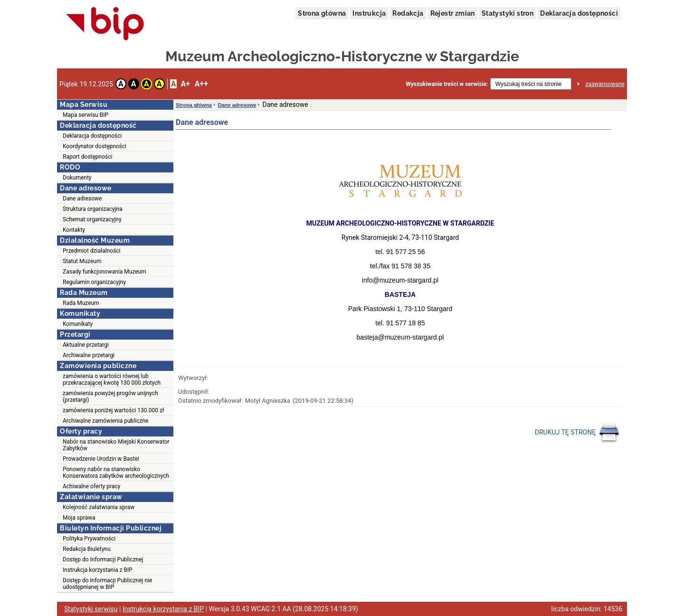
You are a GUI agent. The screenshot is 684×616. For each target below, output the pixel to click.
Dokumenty (77, 178)
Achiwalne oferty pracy (91, 486)
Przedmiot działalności (92, 251)
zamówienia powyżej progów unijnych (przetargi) (110, 397)
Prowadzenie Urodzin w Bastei (101, 459)
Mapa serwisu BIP (85, 115)
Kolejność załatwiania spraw (99, 507)
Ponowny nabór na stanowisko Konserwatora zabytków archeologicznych (116, 473)
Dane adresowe (82, 199)
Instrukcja (369, 13)
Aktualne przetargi (86, 345)
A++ (201, 84)
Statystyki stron (508, 13)
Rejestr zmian (453, 13)
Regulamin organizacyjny (94, 282)
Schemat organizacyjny (92, 219)
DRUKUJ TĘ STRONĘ (577, 433)
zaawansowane (605, 84)
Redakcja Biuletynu (87, 549)
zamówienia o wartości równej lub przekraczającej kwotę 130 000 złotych (112, 379)
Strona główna (322, 13)
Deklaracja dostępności (579, 13)
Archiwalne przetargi (89, 355)
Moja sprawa (79, 518)
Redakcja (408, 13)
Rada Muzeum (81, 303)
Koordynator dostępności (95, 146)
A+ (185, 84)
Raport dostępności (87, 157)
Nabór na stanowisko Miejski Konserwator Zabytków (116, 445)
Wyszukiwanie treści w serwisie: (447, 84)
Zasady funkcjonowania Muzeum (104, 272)
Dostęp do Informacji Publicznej (103, 559)
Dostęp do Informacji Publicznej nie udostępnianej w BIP (107, 584)
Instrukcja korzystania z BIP (98, 570)
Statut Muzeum (82, 261)
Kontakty (74, 230)
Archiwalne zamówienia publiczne (105, 421)
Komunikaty (78, 324)
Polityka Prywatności (89, 539)
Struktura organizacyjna (93, 209)
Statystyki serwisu (91, 609)
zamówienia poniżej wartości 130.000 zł (113, 410)
